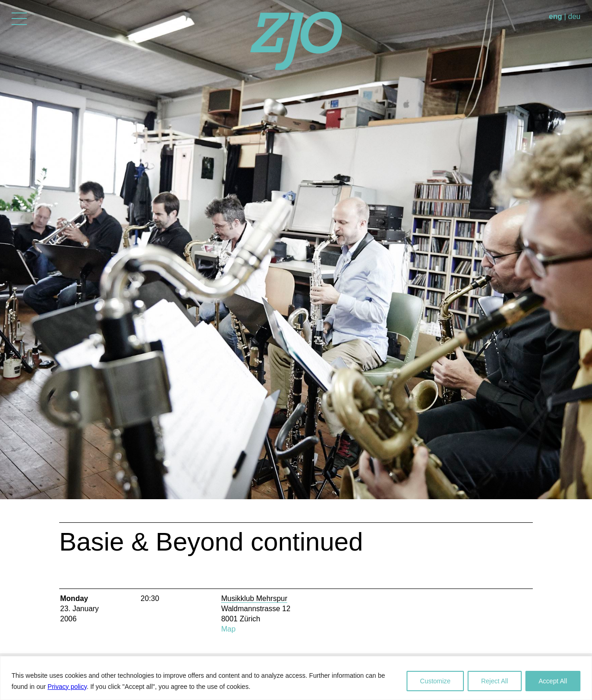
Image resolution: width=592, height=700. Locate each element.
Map (228, 629)
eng (555, 16)
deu (574, 16)
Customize (435, 681)
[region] (296, 678)
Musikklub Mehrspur (254, 598)
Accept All (553, 681)
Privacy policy (67, 687)
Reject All (494, 681)
